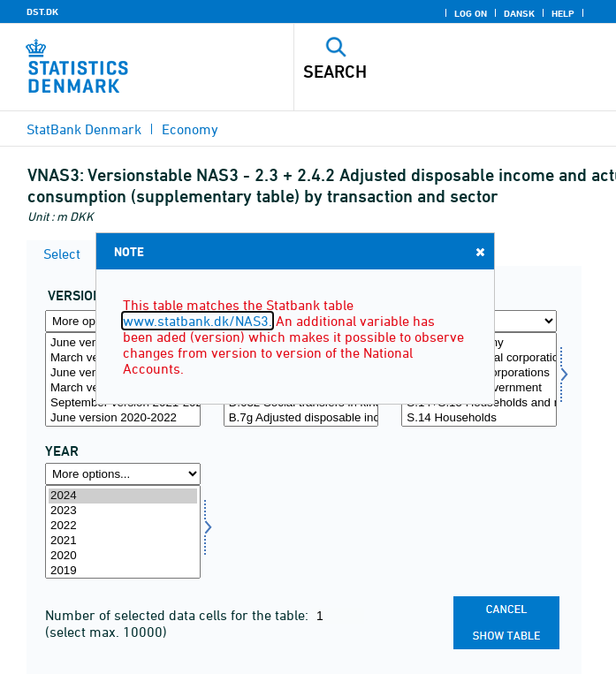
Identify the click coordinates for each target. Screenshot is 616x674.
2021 (123, 541)
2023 (123, 511)
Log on (471, 13)
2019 (123, 571)
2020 (123, 556)
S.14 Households (479, 418)
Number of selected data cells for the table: (179, 615)
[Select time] (123, 532)
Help (563, 13)
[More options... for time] (123, 474)
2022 (123, 526)
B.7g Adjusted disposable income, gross (301, 418)
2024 (123, 496)
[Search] (423, 72)
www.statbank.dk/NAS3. (198, 321)
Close (479, 251)
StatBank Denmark (84, 129)
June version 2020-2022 (123, 418)
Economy (190, 129)
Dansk (519, 13)
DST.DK (42, 11)
